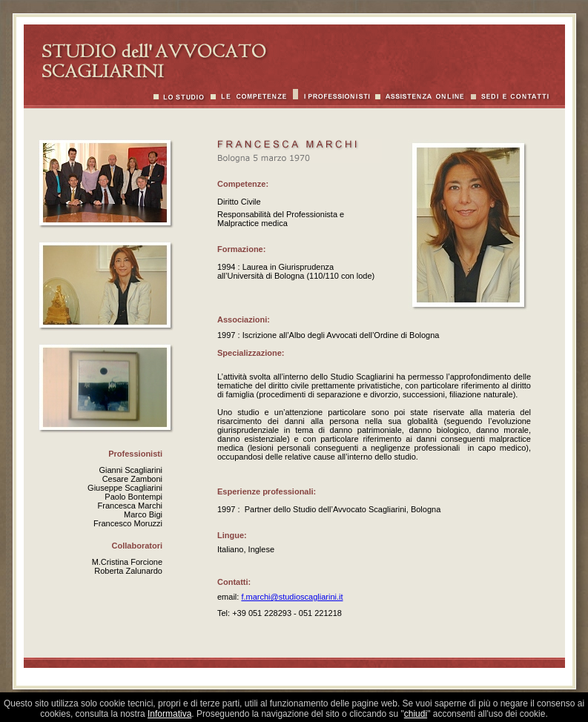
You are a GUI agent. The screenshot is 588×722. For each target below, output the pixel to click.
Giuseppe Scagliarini (125, 488)
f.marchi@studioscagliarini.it (292, 597)
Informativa (169, 714)
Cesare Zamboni (132, 479)
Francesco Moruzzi (128, 523)
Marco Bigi (143, 514)
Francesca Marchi (130, 506)
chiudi (416, 714)
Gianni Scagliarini (131, 470)
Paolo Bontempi (133, 497)
